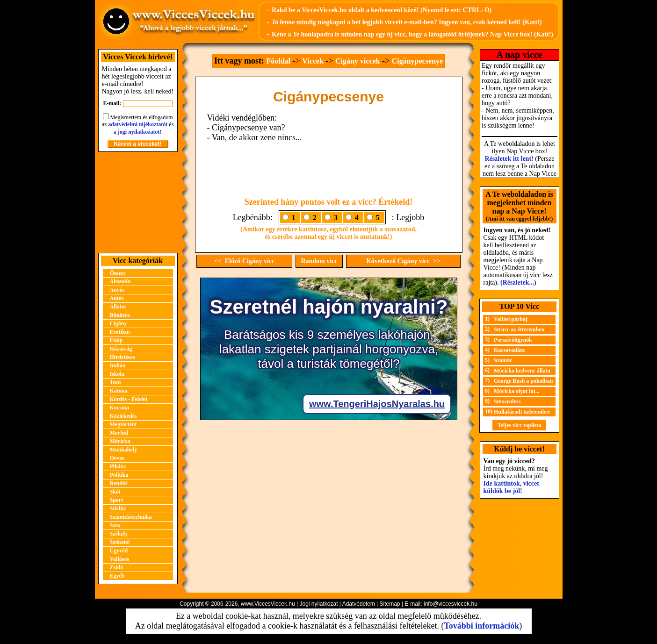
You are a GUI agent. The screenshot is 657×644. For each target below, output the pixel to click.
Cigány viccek (358, 61)
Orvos (117, 458)
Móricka (120, 441)
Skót (115, 492)
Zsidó (117, 567)
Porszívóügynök (513, 340)
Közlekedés (123, 416)
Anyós (117, 290)
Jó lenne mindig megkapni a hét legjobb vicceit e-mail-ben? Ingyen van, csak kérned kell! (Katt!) (407, 22)
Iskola (117, 374)
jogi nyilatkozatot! (140, 132)
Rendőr (119, 483)
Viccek (313, 61)
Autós (117, 298)
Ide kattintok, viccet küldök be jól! (511, 487)
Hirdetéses (123, 357)
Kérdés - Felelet (129, 399)
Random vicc (319, 261)
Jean (116, 382)
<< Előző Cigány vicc (245, 261)
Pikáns (118, 466)
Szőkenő (120, 542)
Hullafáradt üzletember (522, 412)
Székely (119, 534)
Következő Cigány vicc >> (403, 261)
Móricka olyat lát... (517, 391)
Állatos (118, 307)
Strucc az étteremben (519, 329)
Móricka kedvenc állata (522, 371)
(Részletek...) (518, 283)
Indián (118, 365)
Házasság (121, 349)
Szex (115, 525)
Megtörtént (123, 424)
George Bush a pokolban (523, 381)
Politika (119, 475)
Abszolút (120, 281)
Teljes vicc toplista (520, 425)
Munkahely (124, 450)
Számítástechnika (131, 517)
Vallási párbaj (511, 319)
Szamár (503, 360)
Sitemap (390, 604)
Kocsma (119, 408)
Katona (119, 391)
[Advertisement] (138, 202)
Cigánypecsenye (417, 61)
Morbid (119, 433)
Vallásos (120, 559)
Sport (117, 500)
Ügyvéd (119, 551)
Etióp (116, 340)
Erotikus (120, 332)
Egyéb (117, 576)
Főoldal (278, 61)
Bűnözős (120, 315)
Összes (118, 273)
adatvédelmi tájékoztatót (138, 124)
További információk (481, 626)
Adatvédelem (359, 604)
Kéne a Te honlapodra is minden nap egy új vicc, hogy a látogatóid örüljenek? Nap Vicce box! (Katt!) (412, 34)
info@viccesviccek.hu (451, 604)
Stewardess (507, 401)
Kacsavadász (509, 350)
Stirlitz (118, 508)
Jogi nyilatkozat (318, 604)
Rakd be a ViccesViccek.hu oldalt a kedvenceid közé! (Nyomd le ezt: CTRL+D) (382, 10)
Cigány (119, 323)
